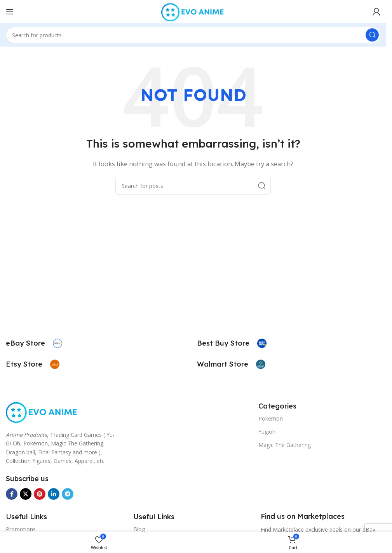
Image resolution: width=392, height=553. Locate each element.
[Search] (193, 35)
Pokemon (271, 418)
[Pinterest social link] (40, 494)
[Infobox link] (34, 343)
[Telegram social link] (68, 494)
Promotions (21, 529)
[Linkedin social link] (54, 494)
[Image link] (42, 411)
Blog (139, 529)
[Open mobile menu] (10, 12)
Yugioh (267, 432)
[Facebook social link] (12, 494)
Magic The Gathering (285, 445)
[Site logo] (193, 11)
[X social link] (26, 494)
